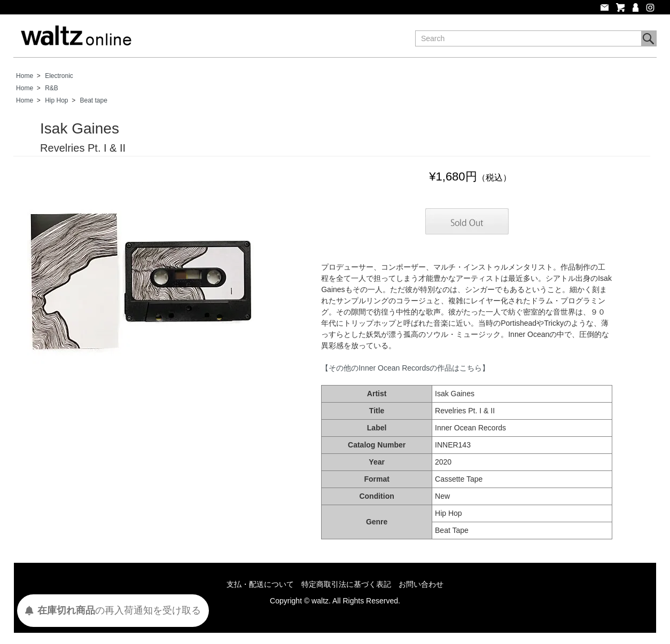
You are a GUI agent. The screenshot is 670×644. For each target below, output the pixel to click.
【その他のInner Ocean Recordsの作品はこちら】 (405, 368)
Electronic (59, 76)
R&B (52, 88)
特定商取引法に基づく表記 (346, 584)
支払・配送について (260, 584)
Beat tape (94, 100)
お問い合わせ (421, 584)
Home (25, 76)
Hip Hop (56, 100)
